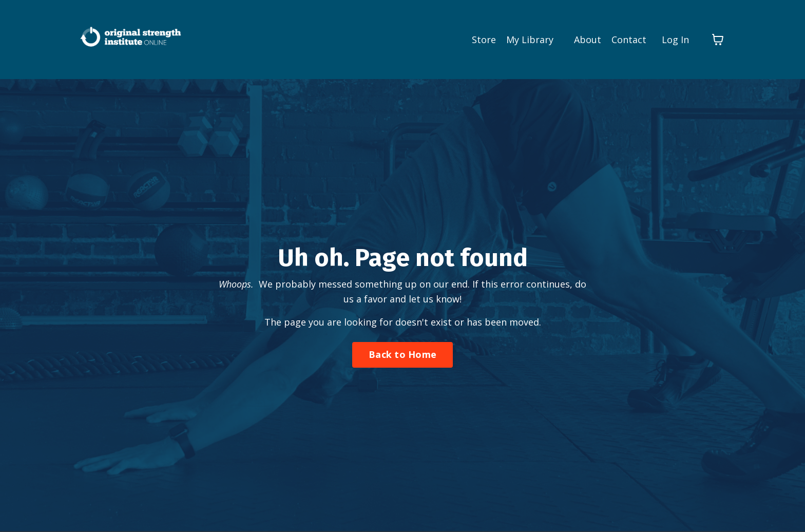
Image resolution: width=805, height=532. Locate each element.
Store (484, 40)
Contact (629, 40)
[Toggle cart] (718, 40)
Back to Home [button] (402, 354)
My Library (530, 40)
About (588, 40)
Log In (675, 40)
